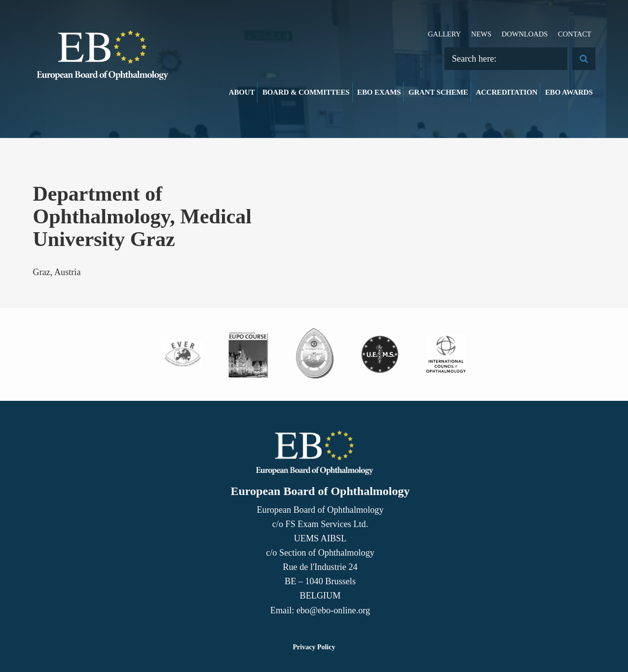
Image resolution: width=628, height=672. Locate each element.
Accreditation (506, 92)
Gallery (444, 34)
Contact (575, 34)
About (242, 92)
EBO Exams (379, 92)
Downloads (525, 34)
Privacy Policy (314, 647)
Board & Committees (306, 92)
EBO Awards (569, 92)
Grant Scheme (438, 92)
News (481, 34)
